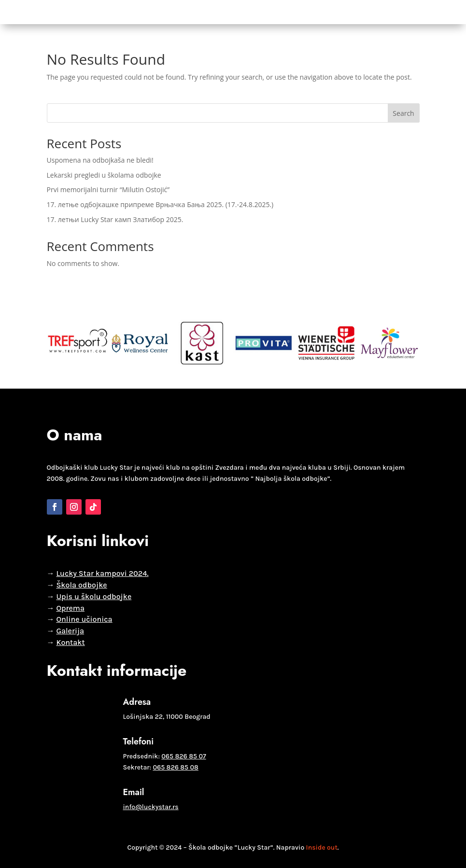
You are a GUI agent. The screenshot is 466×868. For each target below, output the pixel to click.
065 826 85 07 (184, 756)
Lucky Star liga (195, 12)
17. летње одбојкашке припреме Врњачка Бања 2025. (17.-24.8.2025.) (160, 204)
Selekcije (145, 12)
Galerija (264, 12)
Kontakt (334, 12)
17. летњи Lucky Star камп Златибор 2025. (115, 219)
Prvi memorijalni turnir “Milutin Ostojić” (108, 189)
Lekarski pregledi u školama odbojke (104, 175)
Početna (41, 12)
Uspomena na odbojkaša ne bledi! (100, 160)
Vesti (235, 12)
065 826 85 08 (175, 767)
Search (403, 113)
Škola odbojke (90, 12)
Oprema (299, 12)
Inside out (322, 847)
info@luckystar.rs (151, 807)
